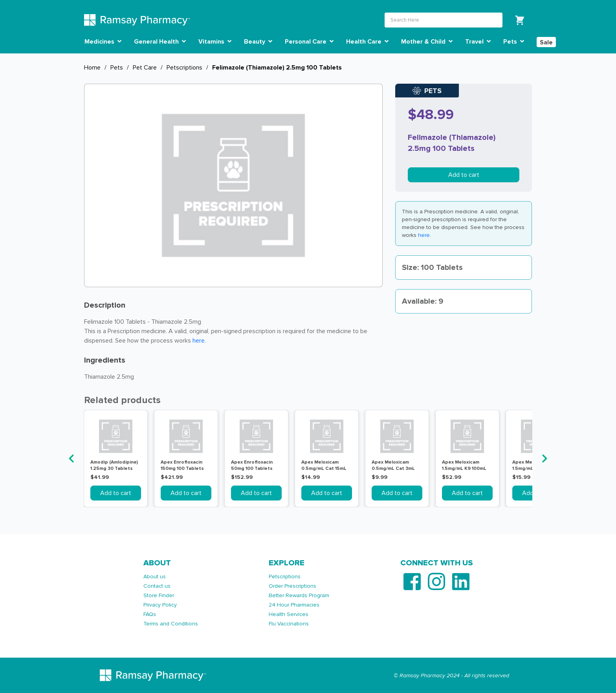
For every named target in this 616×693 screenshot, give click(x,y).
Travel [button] (478, 42)
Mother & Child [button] (427, 42)
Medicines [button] (103, 42)
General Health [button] (160, 42)
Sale (546, 42)
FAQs (150, 614)
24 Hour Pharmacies (294, 605)
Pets (117, 68)
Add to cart (464, 175)
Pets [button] (514, 42)
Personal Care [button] (309, 42)
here (424, 235)
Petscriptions (184, 68)
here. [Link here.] (199, 341)
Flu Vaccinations (289, 624)
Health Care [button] (367, 42)
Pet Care (145, 68)
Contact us (157, 586)
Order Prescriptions (292, 586)
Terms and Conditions (171, 624)
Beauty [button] (258, 42)
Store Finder (159, 595)
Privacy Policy (160, 605)
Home (92, 68)
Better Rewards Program (299, 595)
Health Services (289, 614)
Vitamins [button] (215, 42)
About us (155, 577)
